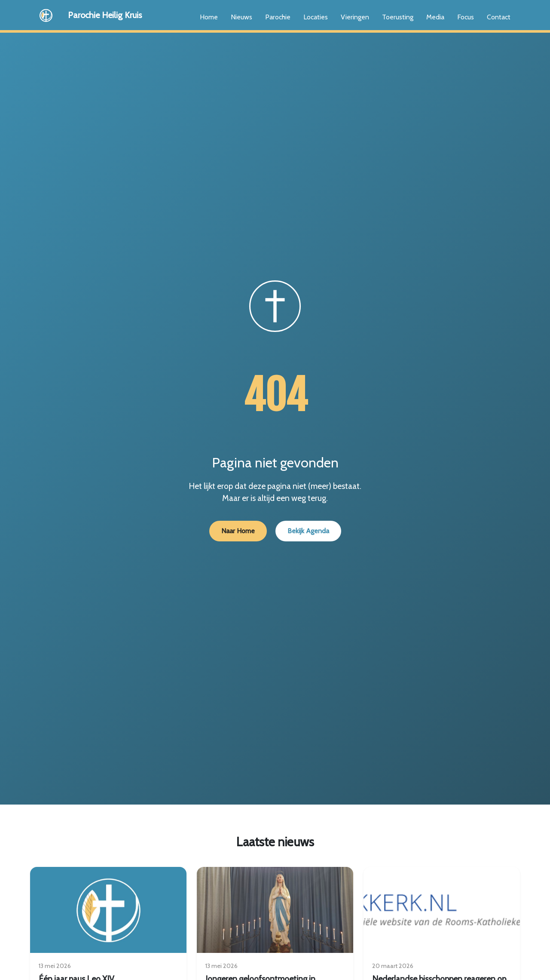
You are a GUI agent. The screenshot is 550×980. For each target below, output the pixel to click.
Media (435, 17)
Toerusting (398, 17)
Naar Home (238, 531)
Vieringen (355, 17)
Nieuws (241, 17)
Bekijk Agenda (308, 531)
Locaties (316, 17)
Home (209, 17)
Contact (499, 17)
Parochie (278, 17)
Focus (466, 17)
